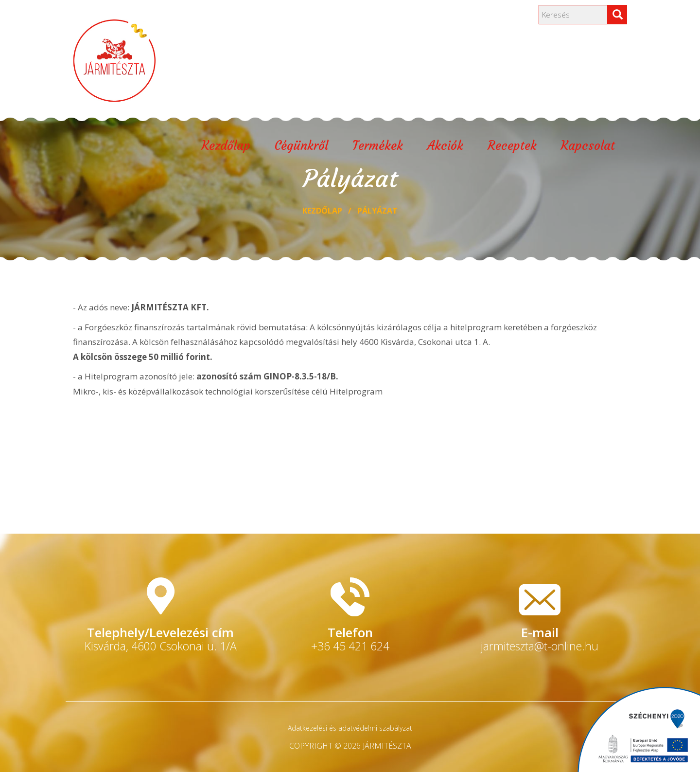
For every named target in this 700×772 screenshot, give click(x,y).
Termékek (378, 147)
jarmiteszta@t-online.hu (540, 646)
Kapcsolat (588, 147)
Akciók (445, 147)
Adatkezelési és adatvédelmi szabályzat (350, 728)
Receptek (512, 147)
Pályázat (377, 211)
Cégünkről (301, 147)
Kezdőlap (226, 147)
